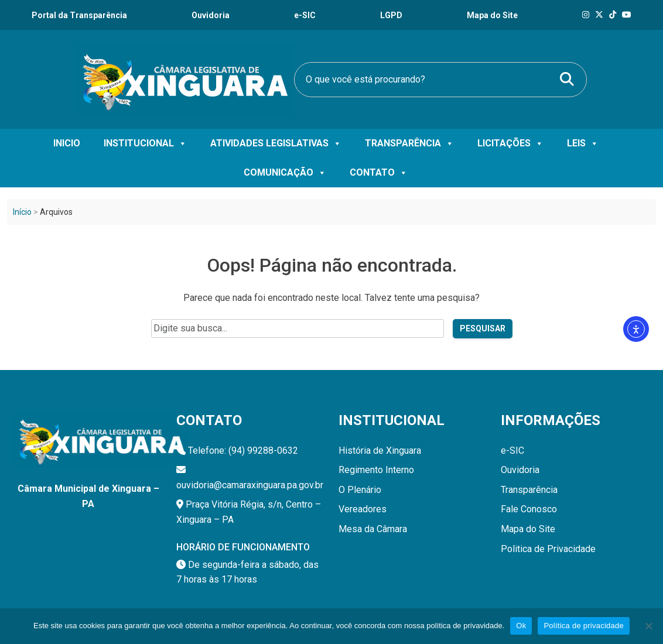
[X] (599, 15)
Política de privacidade (584, 626)
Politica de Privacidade (548, 549)
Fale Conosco (529, 509)
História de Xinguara (380, 451)
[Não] (648, 626)
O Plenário (360, 490)
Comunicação (285, 173)
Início (22, 212)
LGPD (391, 15)
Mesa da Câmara (373, 529)
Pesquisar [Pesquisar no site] (483, 328)
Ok (521, 626)
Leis (583, 143)
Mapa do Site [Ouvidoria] (492, 15)
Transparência (409, 143)
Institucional (145, 143)
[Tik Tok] (613, 15)
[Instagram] (586, 15)
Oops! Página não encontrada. (332, 265)
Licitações (510, 143)
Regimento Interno (376, 470)
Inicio (67, 143)
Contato (379, 173)
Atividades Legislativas (276, 143)
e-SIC (305, 15)
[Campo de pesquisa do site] (298, 328)
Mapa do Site (528, 529)
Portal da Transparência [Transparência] (79, 15)
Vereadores (363, 509)
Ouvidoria (211, 15)
